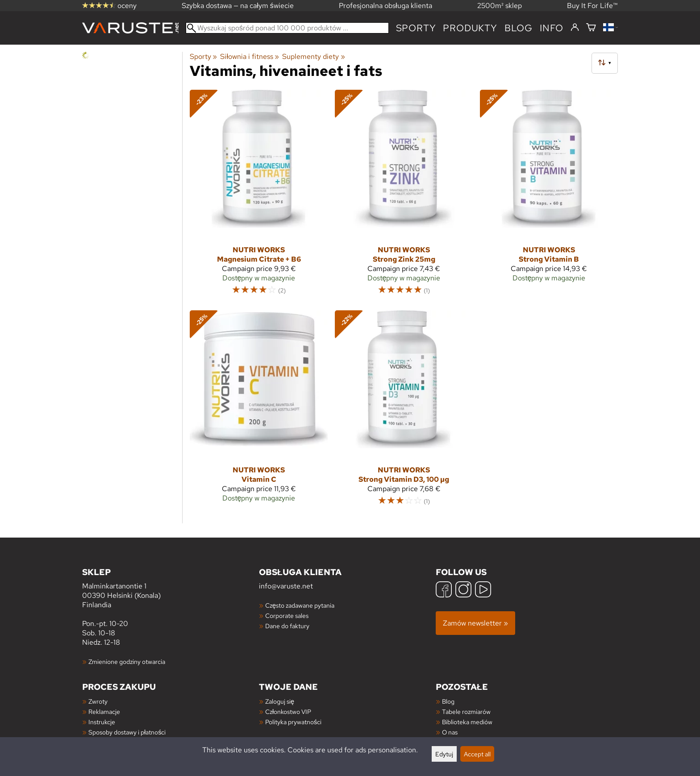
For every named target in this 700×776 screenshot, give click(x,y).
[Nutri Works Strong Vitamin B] (549, 196)
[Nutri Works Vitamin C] (259, 412)
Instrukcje (102, 722)
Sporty (416, 28)
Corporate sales (287, 615)
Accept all (477, 754)
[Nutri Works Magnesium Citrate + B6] (259, 196)
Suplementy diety (313, 56)
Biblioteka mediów (467, 722)
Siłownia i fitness (250, 56)
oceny (109, 6)
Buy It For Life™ (592, 6)
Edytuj (444, 754)
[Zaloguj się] (575, 28)
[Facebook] (444, 590)
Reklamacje (104, 711)
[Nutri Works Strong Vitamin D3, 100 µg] (404, 412)
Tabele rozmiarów (466, 711)
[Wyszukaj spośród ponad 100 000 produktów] (287, 28)
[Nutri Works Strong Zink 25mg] (404, 196)
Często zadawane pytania (300, 605)
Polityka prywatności (293, 722)
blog (519, 28)
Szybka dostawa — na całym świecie (238, 6)
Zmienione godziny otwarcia (127, 661)
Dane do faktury (287, 626)
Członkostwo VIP (288, 711)
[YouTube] (483, 590)
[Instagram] (463, 590)
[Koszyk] (591, 28)
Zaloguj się (280, 701)
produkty (470, 28)
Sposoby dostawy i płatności (127, 732)
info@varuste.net (286, 586)
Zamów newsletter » (475, 623)
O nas (450, 732)
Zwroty (98, 701)
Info (552, 28)
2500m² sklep (500, 6)
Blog (448, 701)
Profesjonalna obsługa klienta (385, 6)
